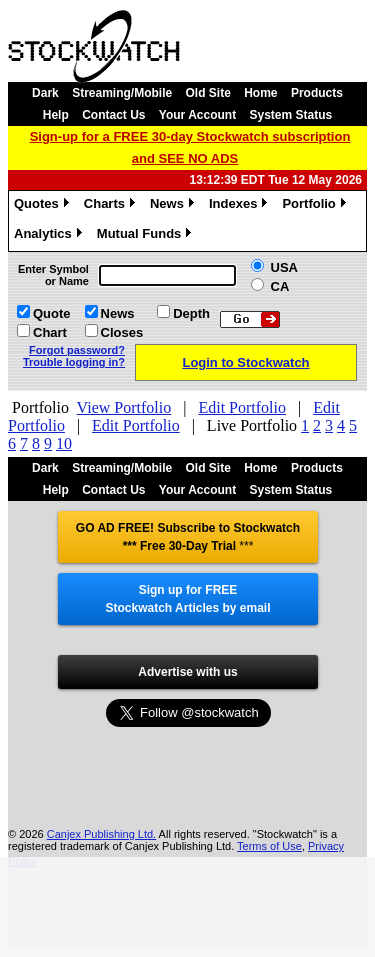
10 (64, 443)
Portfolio (316, 206)
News (174, 206)
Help (56, 115)
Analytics (50, 236)
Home (260, 93)
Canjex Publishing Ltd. (101, 834)
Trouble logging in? (74, 362)
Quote (52, 313)
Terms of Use (269, 846)
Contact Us (113, 115)
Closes (122, 332)
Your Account (197, 115)
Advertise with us (187, 672)
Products (317, 93)
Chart (50, 332)
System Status (291, 115)
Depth (191, 313)
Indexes (240, 206)
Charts (112, 206)
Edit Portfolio (242, 407)
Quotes (44, 206)
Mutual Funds (147, 236)
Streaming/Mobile (122, 93)
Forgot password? (77, 350)
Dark (45, 93)
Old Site (208, 93)
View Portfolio (124, 407)
